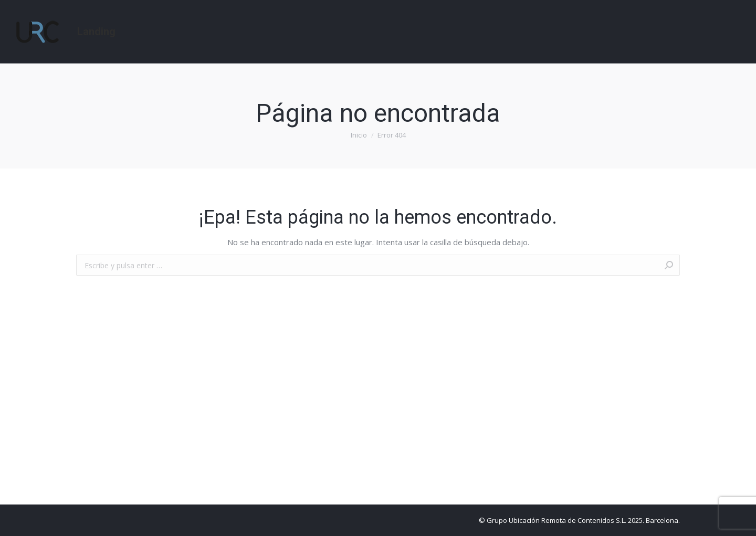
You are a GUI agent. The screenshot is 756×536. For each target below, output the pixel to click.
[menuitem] (96, 31)
